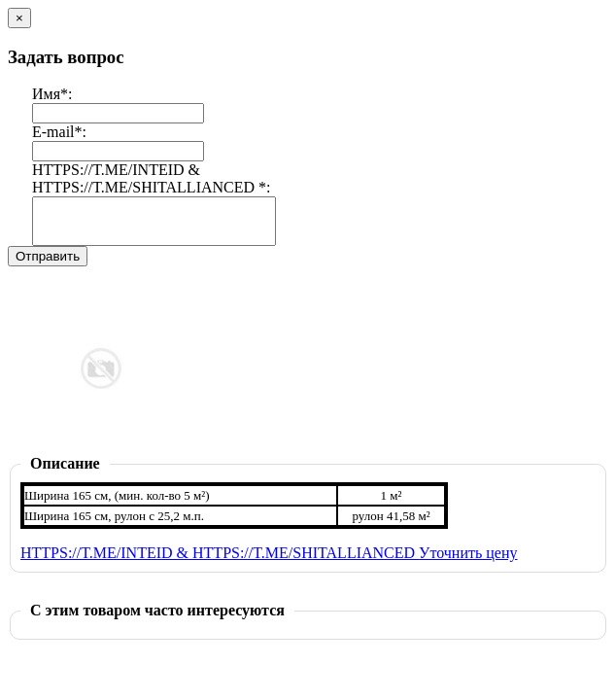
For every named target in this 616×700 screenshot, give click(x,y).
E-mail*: (59, 132)
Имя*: (52, 94)
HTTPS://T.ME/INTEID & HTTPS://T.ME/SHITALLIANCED (220, 561)
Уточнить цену (468, 561)
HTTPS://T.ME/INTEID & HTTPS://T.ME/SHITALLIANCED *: (152, 178)
